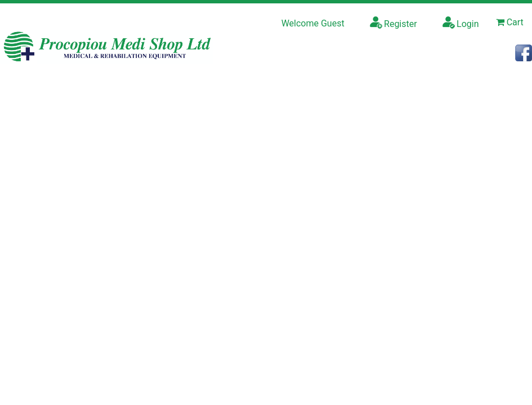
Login (461, 22)
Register (394, 22)
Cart (510, 22)
